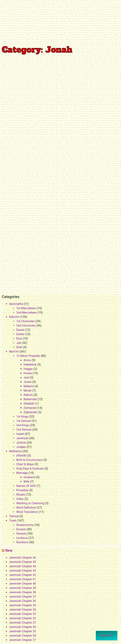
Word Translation (27, 512)
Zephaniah (30, 412)
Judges (21, 447)
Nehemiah (30, 399)
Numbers (22, 542)
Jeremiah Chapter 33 (22, 614)
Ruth (19, 347)
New (9, 550)
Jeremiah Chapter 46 (22, 558)
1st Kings (22, 417)
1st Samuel (24, 421)
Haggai (28, 369)
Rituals (21, 495)
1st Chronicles (26, 321)
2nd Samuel (24, 430)
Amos (27, 360)
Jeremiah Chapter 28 (22, 636)
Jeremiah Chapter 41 (22, 579)
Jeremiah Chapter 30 (22, 627)
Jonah (28, 382)
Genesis (21, 534)
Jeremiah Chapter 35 (22, 605)
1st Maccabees (26, 308)
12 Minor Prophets (28, 356)
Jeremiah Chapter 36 (22, 601)
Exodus (21, 529)
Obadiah (29, 404)
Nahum (28, 395)
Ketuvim (14, 317)
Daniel (20, 330)
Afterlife (21, 456)
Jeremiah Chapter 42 (22, 575)
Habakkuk (30, 365)
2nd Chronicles (26, 326)
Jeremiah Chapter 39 (22, 588)
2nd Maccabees (27, 313)
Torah (13, 521)
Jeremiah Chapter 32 (22, 618)
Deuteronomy (25, 525)
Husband (29, 477)
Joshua (21, 443)
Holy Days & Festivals (30, 469)
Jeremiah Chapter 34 (22, 610)
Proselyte (22, 490)
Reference (16, 451)
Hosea (28, 373)
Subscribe (107, 635)
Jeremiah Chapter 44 (22, 566)
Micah (28, 391)
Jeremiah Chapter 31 (22, 623)
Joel (26, 378)
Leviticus (22, 538)
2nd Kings (23, 425)
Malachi (29, 386)
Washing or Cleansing (30, 503)
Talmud (14, 516)
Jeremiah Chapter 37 (22, 597)
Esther (20, 334)
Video (20, 499)
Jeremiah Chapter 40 (22, 584)
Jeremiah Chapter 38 (22, 592)
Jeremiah (22, 438)
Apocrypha (16, 304)
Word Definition (26, 508)
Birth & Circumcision (29, 460)
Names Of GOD (26, 486)
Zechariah (30, 408)
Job (19, 343)
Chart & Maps (25, 464)
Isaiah (20, 434)
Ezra (19, 339)
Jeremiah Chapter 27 (22, 640)
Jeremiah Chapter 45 (22, 562)
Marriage (22, 473)
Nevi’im (14, 352)
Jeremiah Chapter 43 (22, 571)
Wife (26, 482)
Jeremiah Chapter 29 (22, 631)
